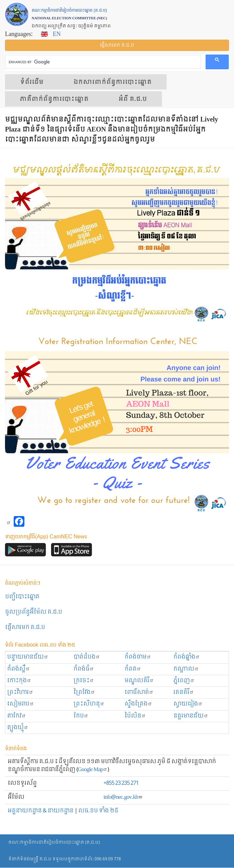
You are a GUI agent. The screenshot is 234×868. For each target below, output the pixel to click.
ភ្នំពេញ (184, 681)
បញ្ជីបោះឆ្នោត (22, 597)
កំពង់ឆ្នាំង (187, 657)
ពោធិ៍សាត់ (139, 692)
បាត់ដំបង (87, 657)
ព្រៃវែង (84, 692)
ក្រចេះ (84, 681)
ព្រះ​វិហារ (20, 692)
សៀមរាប (21, 704)
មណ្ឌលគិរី (139, 681)
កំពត (133, 669)
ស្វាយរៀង (188, 704)
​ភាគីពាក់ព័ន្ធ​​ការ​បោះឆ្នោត (54, 99)
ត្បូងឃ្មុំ (18, 728)
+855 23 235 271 (121, 783)
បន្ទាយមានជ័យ (28, 657)
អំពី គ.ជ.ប (133, 99)
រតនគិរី (184, 692)
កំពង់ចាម (138, 657)
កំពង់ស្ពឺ (19, 669)
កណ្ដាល (186, 669)
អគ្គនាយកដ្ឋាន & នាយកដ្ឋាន (41, 811)
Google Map (93, 770)
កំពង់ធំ (84, 669)
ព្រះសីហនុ (89, 704)
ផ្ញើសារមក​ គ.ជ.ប (25, 627)
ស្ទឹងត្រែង (138, 704)
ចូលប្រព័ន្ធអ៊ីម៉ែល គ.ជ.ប (34, 612)
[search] (102, 62)
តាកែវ (17, 716)
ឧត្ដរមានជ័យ (191, 716)
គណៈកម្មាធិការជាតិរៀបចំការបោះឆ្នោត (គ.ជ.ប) (54, 843)
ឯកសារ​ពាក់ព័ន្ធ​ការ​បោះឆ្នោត (112, 82)
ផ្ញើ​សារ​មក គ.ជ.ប (117, 45)
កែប (81, 716)
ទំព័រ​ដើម (32, 82)
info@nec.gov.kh (123, 797)
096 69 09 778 (108, 859)
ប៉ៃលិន (135, 716)
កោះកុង (19, 681)
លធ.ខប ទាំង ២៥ (98, 811)
